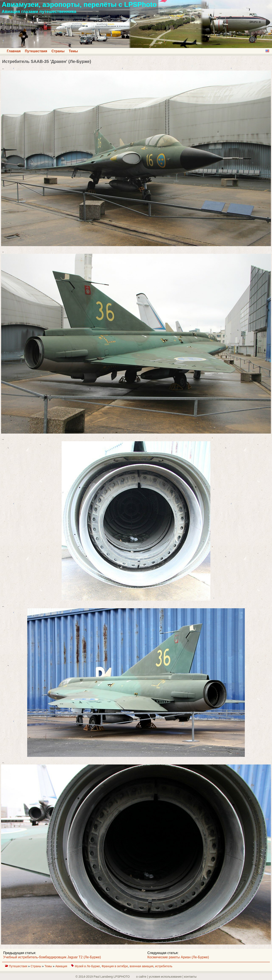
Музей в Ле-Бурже (87, 966)
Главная (14, 51)
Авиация (62, 966)
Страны (58, 51)
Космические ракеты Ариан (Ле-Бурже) (178, 957)
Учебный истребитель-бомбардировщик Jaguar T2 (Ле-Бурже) (52, 957)
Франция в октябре (115, 966)
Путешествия (36, 51)
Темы (73, 51)
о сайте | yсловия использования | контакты (166, 977)
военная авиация (142, 966)
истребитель (164, 966)
